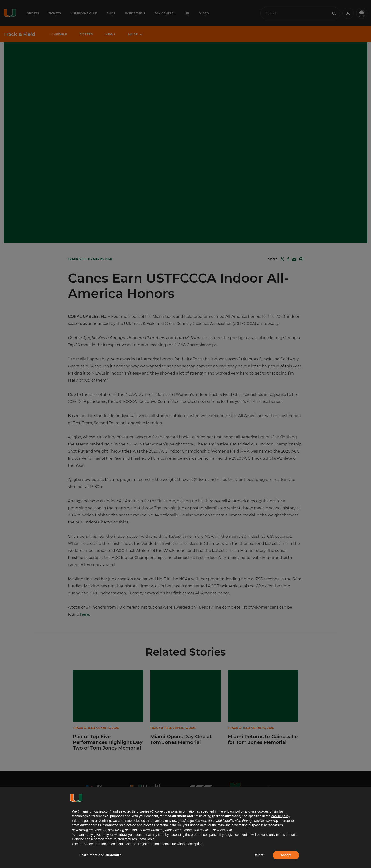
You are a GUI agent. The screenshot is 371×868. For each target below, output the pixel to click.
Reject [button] (258, 855)
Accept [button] (286, 855)
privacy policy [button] (234, 811)
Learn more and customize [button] (100, 855)
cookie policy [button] (281, 816)
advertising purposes (247, 825)
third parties (155, 821)
